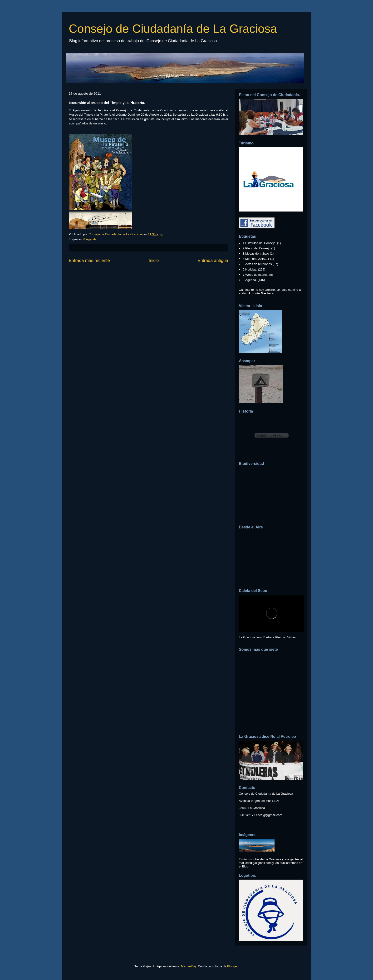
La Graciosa (247, 637)
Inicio (154, 261)
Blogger (232, 966)
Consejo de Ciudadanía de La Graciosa (173, 29)
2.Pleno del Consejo (256, 248)
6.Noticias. (250, 269)
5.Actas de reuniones (257, 264)
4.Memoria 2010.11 (256, 259)
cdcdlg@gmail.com (269, 815)
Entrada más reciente (89, 261)
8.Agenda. (90, 239)
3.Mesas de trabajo (256, 254)
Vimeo (292, 637)
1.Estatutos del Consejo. (259, 243)
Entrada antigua (213, 261)
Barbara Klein (273, 637)
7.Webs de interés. (255, 275)
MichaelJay (189, 966)
